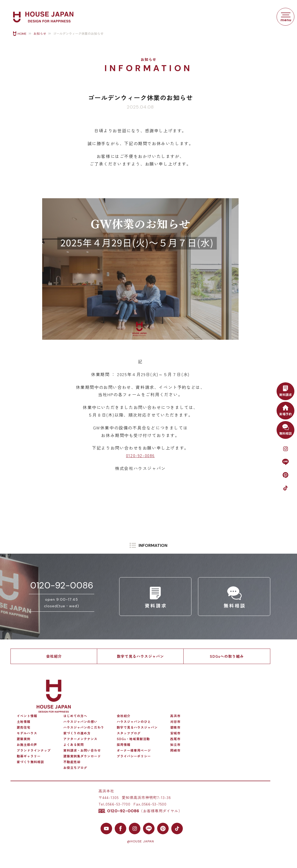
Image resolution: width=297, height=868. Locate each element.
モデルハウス (27, 733)
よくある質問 (74, 745)
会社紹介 (54, 656)
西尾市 (175, 739)
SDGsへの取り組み (227, 656)
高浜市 (175, 716)
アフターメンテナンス (80, 739)
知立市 (175, 745)
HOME (22, 34)
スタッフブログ (129, 733)
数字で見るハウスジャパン (140, 656)
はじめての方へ (75, 716)
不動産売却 (72, 762)
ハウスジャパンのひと (134, 722)
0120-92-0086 (140, 455)
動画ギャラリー (29, 756)
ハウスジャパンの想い (80, 722)
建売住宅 (24, 727)
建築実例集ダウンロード (82, 756)
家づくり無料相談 (30, 762)
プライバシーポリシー (134, 756)
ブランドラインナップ (34, 750)
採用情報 (124, 745)
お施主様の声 (27, 745)
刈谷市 (175, 722)
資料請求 (285, 390)
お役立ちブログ (75, 768)
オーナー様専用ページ (134, 750)
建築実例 (24, 739)
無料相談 (285, 429)
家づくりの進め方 (77, 733)
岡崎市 (175, 750)
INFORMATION (153, 545)
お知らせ (40, 34)
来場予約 (285, 410)
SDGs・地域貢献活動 (133, 739)
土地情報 (24, 722)
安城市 (175, 733)
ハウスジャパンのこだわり (84, 727)
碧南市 (175, 727)
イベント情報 (27, 716)
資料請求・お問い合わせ (82, 750)
